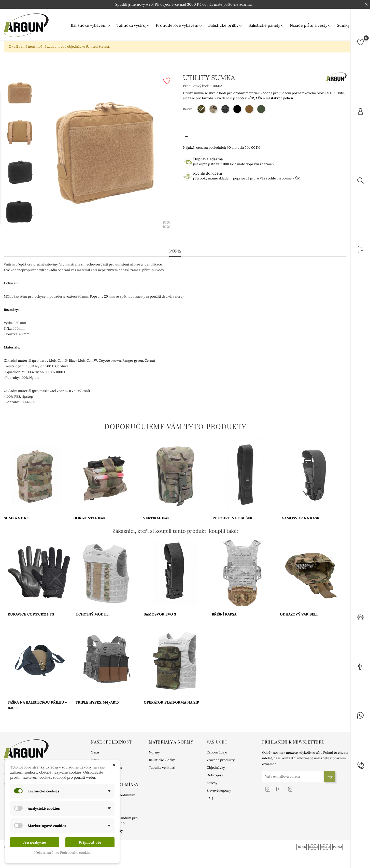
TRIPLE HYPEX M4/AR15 (97, 698)
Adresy (212, 779)
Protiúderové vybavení (179, 25)
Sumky (345, 25)
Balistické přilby (225, 25)
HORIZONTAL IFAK (89, 514)
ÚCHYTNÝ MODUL (92, 610)
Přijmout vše (90, 842)
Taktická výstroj (133, 25)
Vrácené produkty (221, 756)
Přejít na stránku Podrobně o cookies (62, 853)
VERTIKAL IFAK (156, 514)
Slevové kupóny (219, 787)
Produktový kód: (196, 86)
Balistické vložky (162, 756)
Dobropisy (215, 772)
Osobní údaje (217, 749)
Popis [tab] (175, 247)
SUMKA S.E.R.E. (17, 514)
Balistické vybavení (91, 25)
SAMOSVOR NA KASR (301, 514)
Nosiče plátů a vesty (311, 25)
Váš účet (217, 738)
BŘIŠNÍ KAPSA (224, 610)
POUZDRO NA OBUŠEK (232, 514)
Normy (154, 749)
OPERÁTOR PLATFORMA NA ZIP (171, 698)
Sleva (95, 756)
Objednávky (216, 764)
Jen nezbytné (35, 842)
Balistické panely (266, 25)
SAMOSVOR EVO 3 (160, 610)
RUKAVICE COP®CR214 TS (31, 610)
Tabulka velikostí (162, 764)
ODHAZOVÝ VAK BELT (299, 610)
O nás (95, 749)
